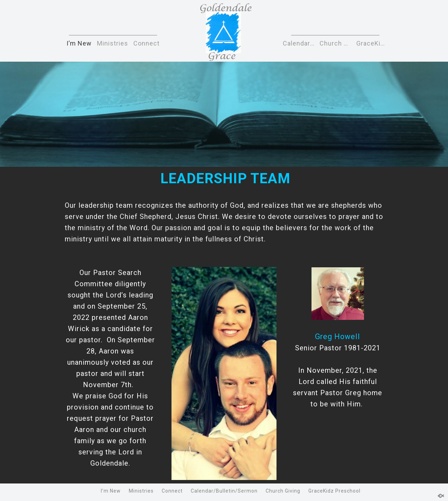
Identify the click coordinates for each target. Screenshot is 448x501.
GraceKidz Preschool (373, 43)
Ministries (113, 43)
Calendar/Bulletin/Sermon (299, 43)
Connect (146, 43)
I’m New (79, 43)
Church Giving (336, 43)
